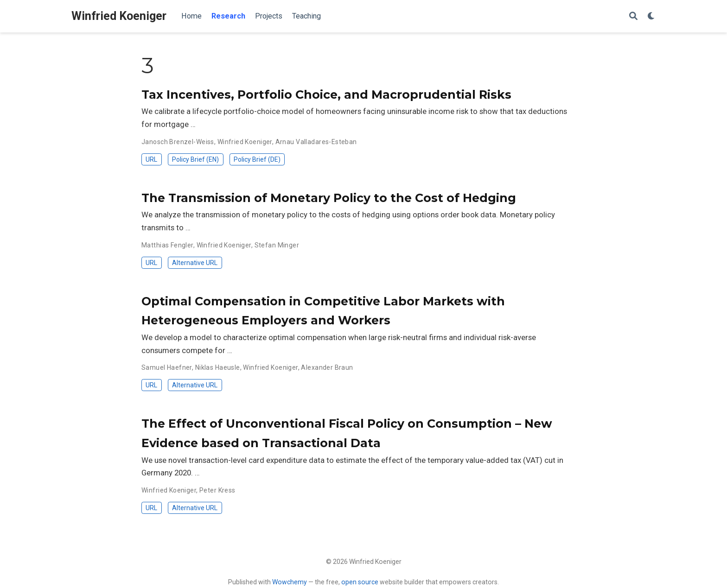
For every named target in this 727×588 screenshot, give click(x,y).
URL (151, 159)
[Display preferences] (651, 16)
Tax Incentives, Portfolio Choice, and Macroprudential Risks (326, 95)
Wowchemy (290, 582)
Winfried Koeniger (119, 16)
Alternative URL (195, 263)
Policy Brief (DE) (257, 159)
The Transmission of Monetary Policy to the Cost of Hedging (329, 198)
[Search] (633, 16)
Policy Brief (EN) (195, 159)
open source (360, 582)
